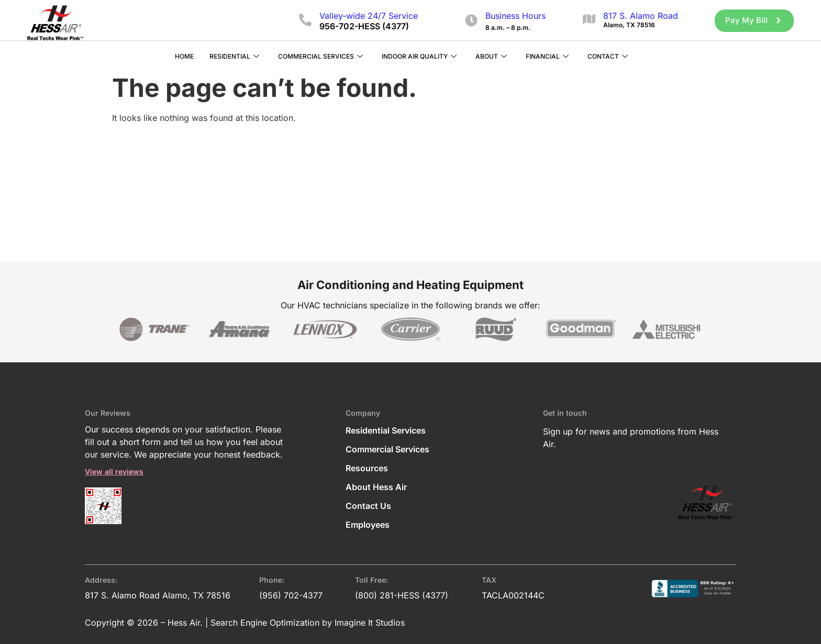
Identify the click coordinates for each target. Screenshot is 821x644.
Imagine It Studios (370, 622)
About (491, 56)
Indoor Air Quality (419, 56)
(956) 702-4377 (291, 595)
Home (184, 56)
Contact (608, 56)
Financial (547, 56)
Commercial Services (320, 56)
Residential (234, 56)
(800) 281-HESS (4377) (402, 595)
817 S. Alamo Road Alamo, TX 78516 (158, 595)
